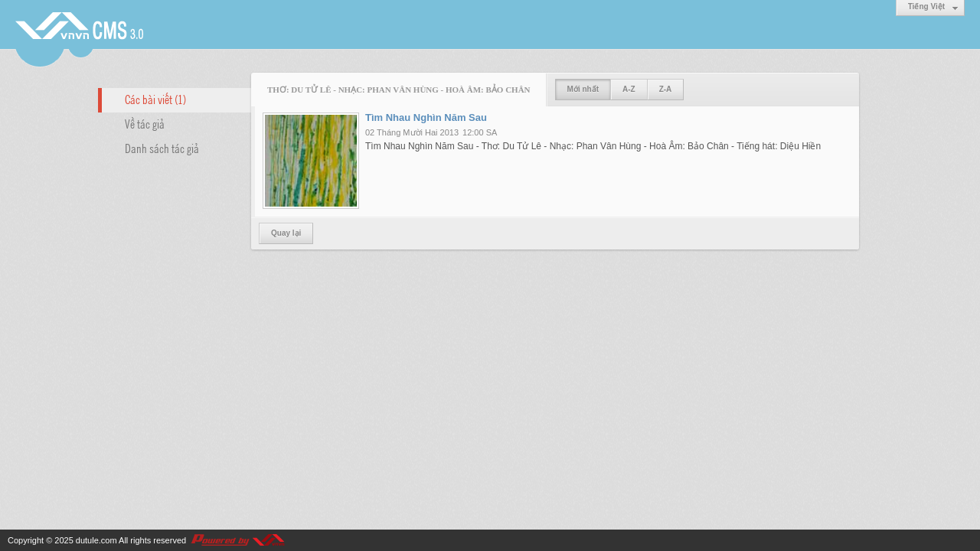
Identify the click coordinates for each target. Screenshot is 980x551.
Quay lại (286, 233)
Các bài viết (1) (155, 99)
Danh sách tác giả (162, 148)
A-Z (629, 89)
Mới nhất (583, 89)
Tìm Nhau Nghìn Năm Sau (426, 117)
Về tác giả (145, 123)
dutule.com (96, 540)
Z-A (666, 89)
